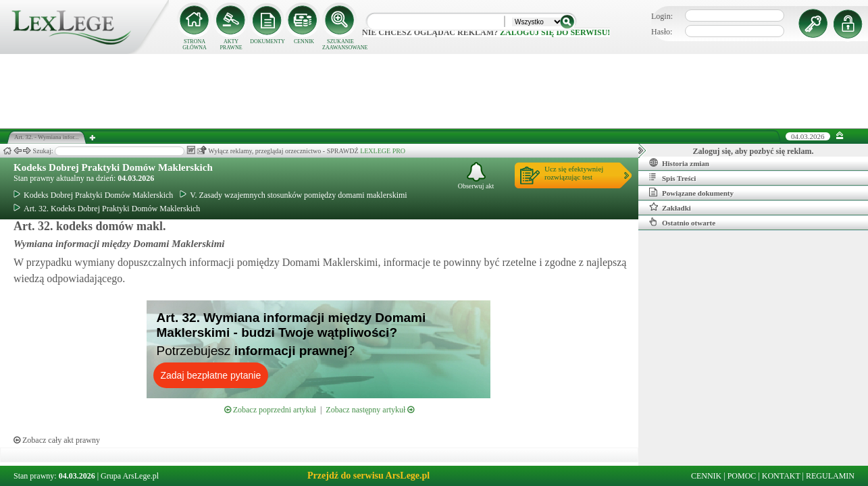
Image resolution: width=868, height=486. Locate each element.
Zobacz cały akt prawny (57, 440)
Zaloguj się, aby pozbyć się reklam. (754, 151)
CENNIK (304, 42)
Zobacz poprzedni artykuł (270, 410)
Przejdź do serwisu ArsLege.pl (368, 476)
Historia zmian (679, 163)
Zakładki (670, 207)
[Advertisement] (434, 91)
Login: (662, 16)
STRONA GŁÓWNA (195, 45)
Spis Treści (672, 178)
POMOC (742, 476)
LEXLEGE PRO (383, 151)
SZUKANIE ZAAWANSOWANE (340, 45)
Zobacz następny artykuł (370, 410)
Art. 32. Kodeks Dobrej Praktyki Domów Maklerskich (107, 209)
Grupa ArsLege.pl (130, 476)
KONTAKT (781, 476)
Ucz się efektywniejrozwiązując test (574, 173)
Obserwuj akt (476, 176)
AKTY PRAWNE (231, 45)
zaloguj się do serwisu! (555, 32)
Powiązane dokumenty (691, 192)
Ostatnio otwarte (682, 222)
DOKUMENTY (267, 42)
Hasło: (662, 32)
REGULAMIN (830, 476)
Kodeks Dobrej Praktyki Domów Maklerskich (113, 167)
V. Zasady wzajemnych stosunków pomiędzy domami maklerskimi (293, 195)
